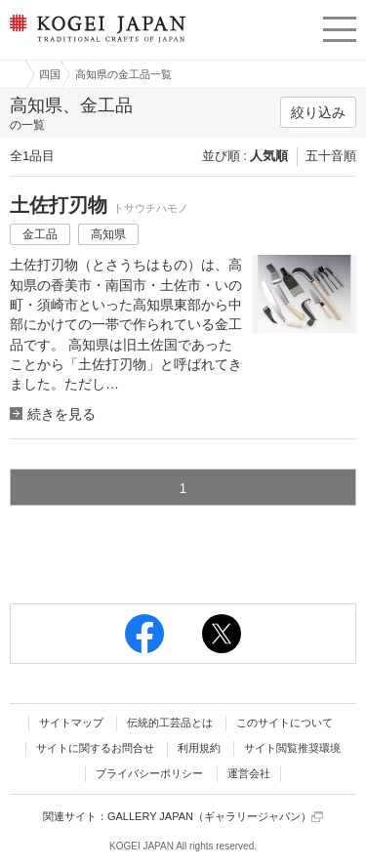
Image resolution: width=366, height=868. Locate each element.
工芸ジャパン (11, 74)
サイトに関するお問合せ (95, 748)
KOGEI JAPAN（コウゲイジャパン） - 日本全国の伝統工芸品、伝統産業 (96, 44)
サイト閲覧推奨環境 (292, 748)
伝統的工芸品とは (170, 723)
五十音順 (331, 156)
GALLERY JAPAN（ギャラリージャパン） (215, 817)
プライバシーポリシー (149, 773)
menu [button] (340, 26)
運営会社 (249, 773)
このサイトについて (285, 723)
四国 (50, 74)
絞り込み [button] (318, 112)
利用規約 (199, 748)
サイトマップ (71, 723)
